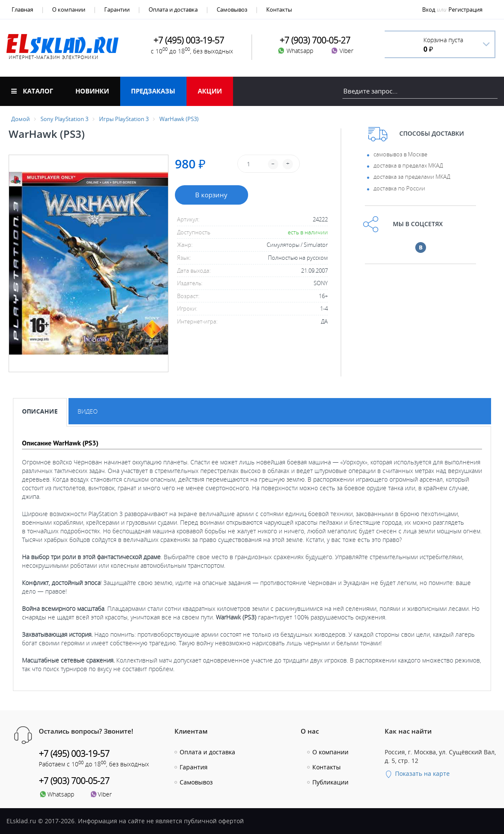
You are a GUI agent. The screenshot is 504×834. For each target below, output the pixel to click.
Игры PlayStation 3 (124, 119)
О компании (69, 9)
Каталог (32, 91)
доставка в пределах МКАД (408, 165)
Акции (210, 91)
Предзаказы (153, 91)
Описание (40, 411)
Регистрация (465, 9)
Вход (429, 9)
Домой (20, 119)
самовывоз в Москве (400, 154)
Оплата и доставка (173, 9)
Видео (88, 411)
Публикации (330, 782)
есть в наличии (308, 232)
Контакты (279, 9)
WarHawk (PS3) (179, 119)
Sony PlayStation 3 (64, 119)
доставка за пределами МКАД (412, 177)
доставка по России (399, 188)
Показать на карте (417, 773)
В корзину (211, 195)
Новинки (92, 91)
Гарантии (117, 9)
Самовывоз (232, 9)
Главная (22, 9)
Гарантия (194, 767)
